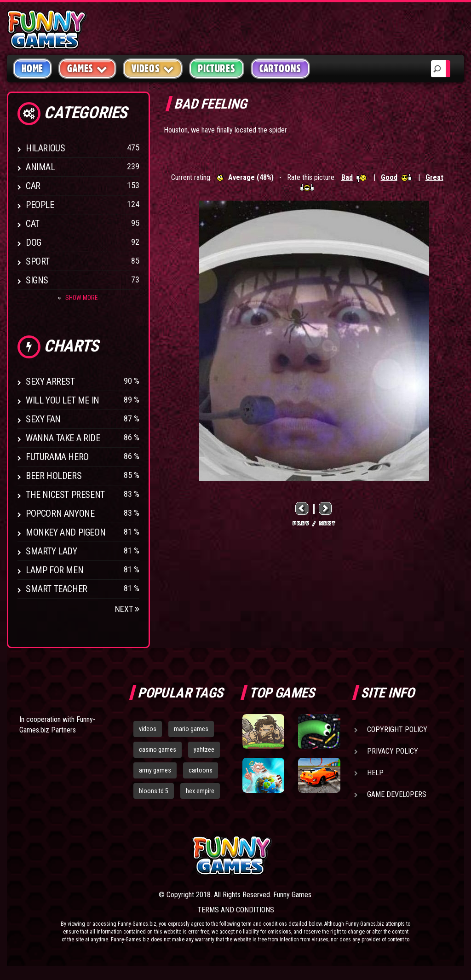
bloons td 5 (154, 791)
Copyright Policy (397, 729)
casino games (158, 749)
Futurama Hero (57, 457)
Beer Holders (54, 476)
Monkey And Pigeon (66, 532)
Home (32, 69)
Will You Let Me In (63, 400)
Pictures (216, 69)
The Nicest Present (65, 495)
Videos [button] (153, 68)
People (40, 205)
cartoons (201, 770)
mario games (191, 729)
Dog (34, 242)
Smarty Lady (52, 551)
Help (375, 773)
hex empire (200, 791)
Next (127, 609)
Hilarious (45, 148)
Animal (40, 167)
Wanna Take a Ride (63, 438)
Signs (37, 280)
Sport (38, 261)
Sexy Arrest (50, 381)
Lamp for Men (55, 570)
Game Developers (397, 794)
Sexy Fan (43, 419)
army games (155, 770)
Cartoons (280, 69)
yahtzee (204, 749)
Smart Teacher (57, 589)
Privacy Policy (393, 751)
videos (148, 729)
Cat (33, 224)
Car (33, 186)
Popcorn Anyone (60, 513)
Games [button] (87, 68)
